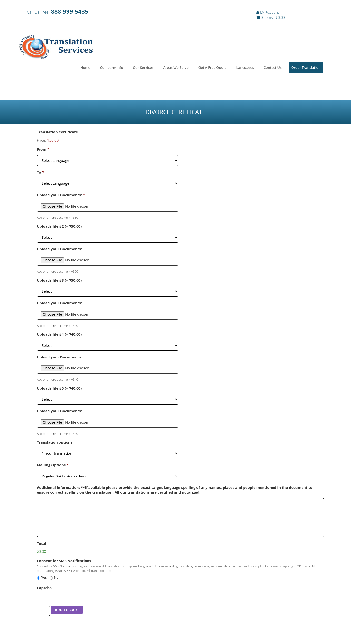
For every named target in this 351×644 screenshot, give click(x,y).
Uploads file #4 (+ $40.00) (59, 335)
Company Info (112, 68)
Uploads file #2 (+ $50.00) (59, 227)
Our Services (143, 68)
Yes (44, 578)
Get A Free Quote (213, 68)
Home (85, 68)
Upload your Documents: (61, 196)
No (56, 578)
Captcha (44, 589)
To (40, 173)
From (43, 150)
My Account (269, 12)
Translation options (55, 443)
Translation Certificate (57, 133)
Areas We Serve (176, 68)
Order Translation (306, 68)
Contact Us (272, 68)
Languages (245, 68)
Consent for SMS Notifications (64, 562)
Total (41, 544)
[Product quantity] (43, 612)
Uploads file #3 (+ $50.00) (59, 281)
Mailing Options (53, 466)
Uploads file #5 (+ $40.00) (59, 389)
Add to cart (67, 611)
